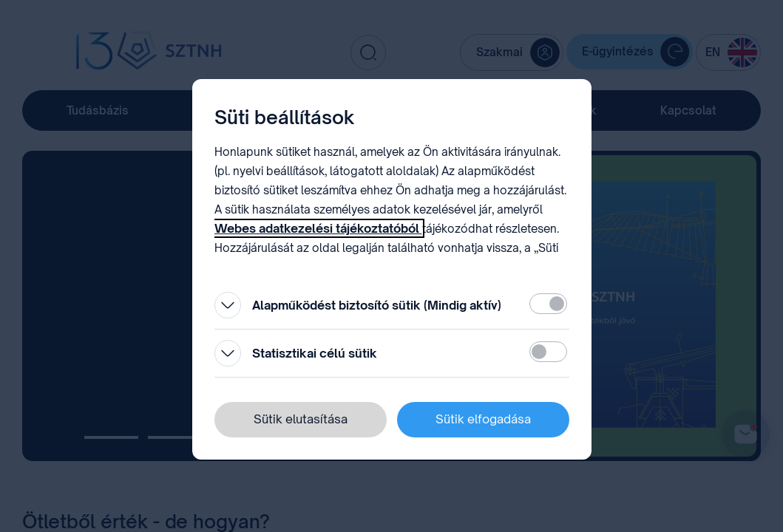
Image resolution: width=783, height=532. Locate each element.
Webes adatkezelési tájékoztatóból (318, 228)
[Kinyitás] (228, 305)
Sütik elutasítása (301, 419)
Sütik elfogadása (483, 419)
